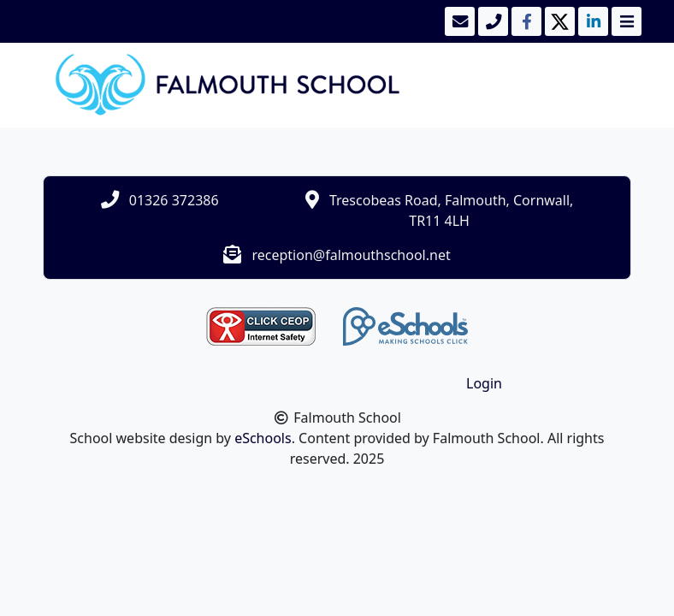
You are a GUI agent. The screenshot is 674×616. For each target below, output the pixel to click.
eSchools (263, 438)
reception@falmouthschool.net (351, 255)
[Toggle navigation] (625, 21)
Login (484, 383)
